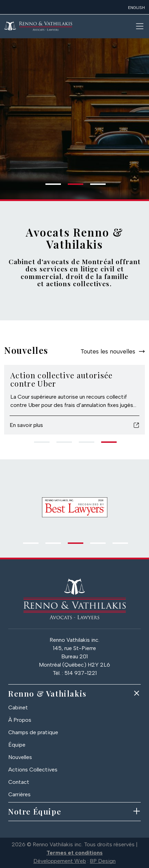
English (136, 8)
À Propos (20, 720)
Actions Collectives (33, 770)
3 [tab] (94, 187)
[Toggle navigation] (140, 26)
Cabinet (18, 707)
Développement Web (60, 861)
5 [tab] (116, 546)
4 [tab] (105, 445)
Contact (19, 782)
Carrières (19, 794)
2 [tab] (71, 187)
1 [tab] (49, 187)
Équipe (17, 745)
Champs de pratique (33, 732)
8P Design (103, 861)
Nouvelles (20, 757)
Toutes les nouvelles (108, 351)
